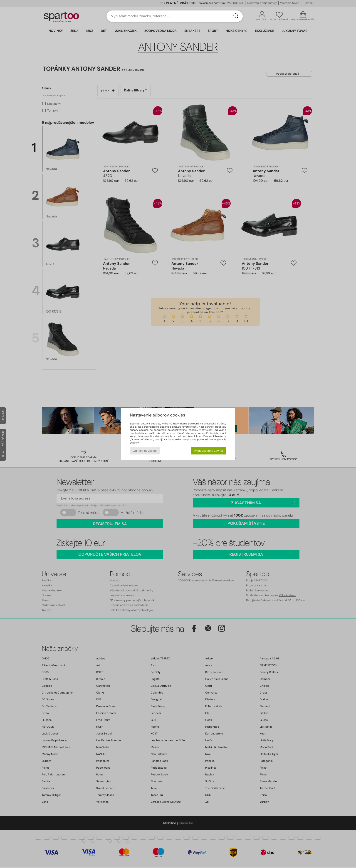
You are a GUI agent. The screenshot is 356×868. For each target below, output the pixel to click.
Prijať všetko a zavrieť (209, 451)
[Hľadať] (236, 16)
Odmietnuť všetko (145, 451)
